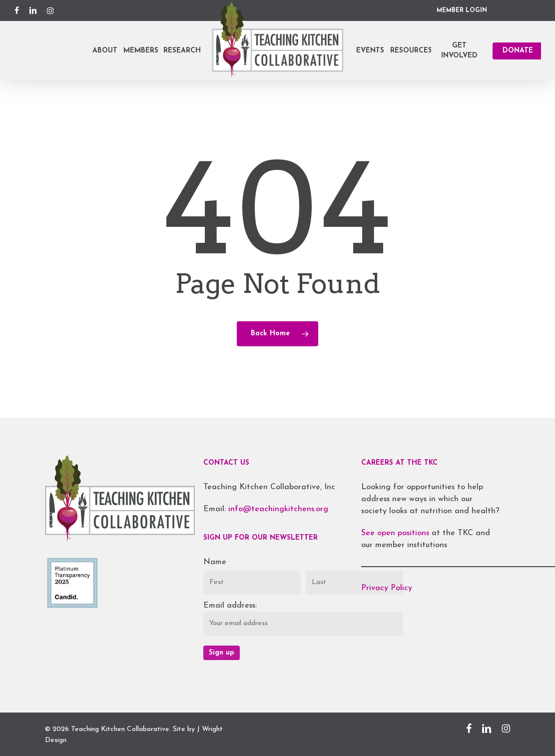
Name (215, 562)
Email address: (230, 606)
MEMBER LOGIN (462, 10)
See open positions (396, 533)
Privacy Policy (387, 588)
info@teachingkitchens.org (278, 509)
